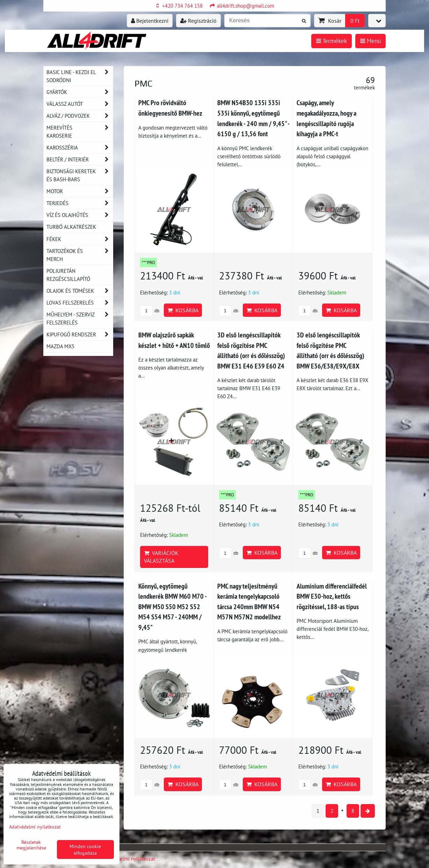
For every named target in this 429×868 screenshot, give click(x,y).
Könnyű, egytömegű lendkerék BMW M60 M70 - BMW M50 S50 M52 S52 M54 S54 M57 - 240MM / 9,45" (172, 607)
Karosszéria (80, 148)
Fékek (80, 239)
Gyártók (80, 92)
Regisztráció (198, 21)
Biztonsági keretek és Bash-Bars (80, 175)
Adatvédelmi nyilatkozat (128, 859)
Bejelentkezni (150, 21)
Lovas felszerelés (80, 303)
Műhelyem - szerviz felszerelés (80, 319)
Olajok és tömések (80, 291)
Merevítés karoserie (80, 132)
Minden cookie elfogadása (85, 849)
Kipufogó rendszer (80, 334)
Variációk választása (161, 557)
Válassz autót (80, 104)
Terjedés (80, 203)
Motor (80, 191)
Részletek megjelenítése (31, 845)
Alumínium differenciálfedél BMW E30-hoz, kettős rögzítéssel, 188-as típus (332, 596)
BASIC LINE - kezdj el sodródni (80, 76)
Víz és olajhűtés (80, 215)
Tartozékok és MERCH (80, 255)
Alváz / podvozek (80, 116)
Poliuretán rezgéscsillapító (68, 275)
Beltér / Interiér (80, 159)
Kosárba (183, 310)
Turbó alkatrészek (71, 227)
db (150, 311)
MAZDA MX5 (60, 346)
